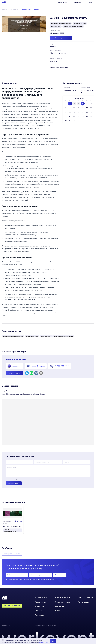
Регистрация (84, 602)
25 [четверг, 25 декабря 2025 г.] (78, 116)
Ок (53, 641)
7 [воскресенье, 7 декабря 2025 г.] (91, 104)
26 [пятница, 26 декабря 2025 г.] (83, 116)
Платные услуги (62, 598)
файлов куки (43, 642)
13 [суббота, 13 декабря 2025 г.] (87, 108)
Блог (90, 2)
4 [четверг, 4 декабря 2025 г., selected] (78, 104)
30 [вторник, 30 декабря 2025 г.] (70, 121)
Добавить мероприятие (12, 606)
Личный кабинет (85, 598)
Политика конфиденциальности (45, 626)
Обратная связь (63, 602)
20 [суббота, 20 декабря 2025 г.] (87, 112)
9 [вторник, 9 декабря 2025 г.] (70, 108)
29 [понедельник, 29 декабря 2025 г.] (66, 121)
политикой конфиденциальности (39, 479)
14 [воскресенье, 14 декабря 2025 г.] (91, 108)
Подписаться (60, 575)
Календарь (78, 2)
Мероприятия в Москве (12, 554)
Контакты (59, 606)
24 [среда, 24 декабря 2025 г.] (74, 116)
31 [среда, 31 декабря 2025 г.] (74, 121)
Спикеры (39, 611)
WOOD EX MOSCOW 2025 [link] (30, 9)
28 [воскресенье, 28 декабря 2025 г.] (91, 116)
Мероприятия (62, 2)
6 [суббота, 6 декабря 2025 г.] (87, 104)
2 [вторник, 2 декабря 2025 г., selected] (70, 104)
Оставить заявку (14, 483)
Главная (4, 9)
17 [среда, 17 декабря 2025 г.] (74, 112)
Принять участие (61, 38)
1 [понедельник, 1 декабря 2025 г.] (66, 104)
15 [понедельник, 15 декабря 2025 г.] (66, 112)
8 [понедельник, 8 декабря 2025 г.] (66, 108)
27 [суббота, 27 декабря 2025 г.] (87, 116)
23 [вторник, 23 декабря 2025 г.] (70, 116)
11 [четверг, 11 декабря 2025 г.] (79, 108)
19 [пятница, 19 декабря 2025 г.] (83, 112)
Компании (39, 606)
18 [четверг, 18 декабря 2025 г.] (79, 112)
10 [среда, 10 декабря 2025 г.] (74, 108)
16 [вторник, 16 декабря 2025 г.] (70, 112)
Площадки (40, 615)
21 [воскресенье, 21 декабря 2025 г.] (91, 112)
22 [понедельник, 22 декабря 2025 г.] (66, 116)
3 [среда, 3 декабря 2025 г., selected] (74, 104)
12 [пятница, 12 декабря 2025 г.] (83, 108)
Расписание (40, 602)
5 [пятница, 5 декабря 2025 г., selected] (83, 104)
